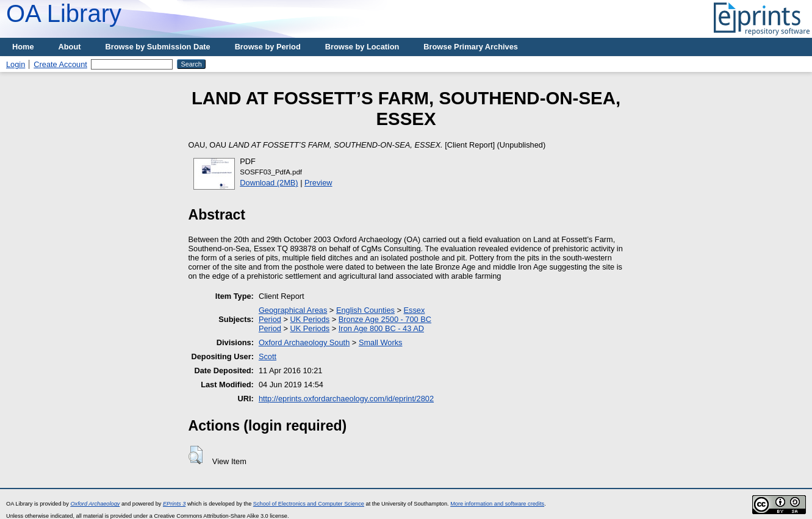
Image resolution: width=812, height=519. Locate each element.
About (70, 47)
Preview (318, 183)
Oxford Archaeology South (304, 342)
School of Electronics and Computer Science (309, 504)
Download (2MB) (269, 183)
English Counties (365, 310)
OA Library (64, 13)
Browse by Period (268, 47)
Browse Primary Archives (471, 47)
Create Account (60, 64)
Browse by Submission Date (158, 47)
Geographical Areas (293, 310)
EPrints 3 (174, 504)
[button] (196, 455)
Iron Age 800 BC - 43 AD (381, 328)
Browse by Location (362, 47)
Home (23, 47)
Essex (415, 310)
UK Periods (310, 319)
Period (270, 319)
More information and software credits (497, 504)
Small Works (381, 342)
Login (16, 64)
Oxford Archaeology (95, 504)
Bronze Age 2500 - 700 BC (385, 319)
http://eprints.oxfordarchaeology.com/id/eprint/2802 (346, 399)
